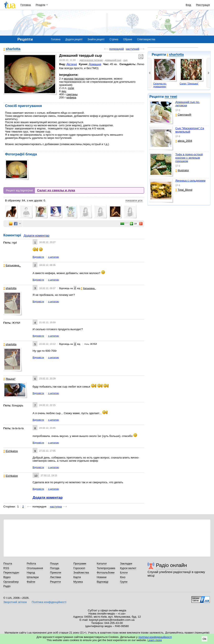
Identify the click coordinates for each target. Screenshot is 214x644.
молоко (80, 79)
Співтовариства (146, 39)
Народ (31, 573)
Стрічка (114, 39)
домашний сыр (113, 60)
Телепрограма (106, 568)
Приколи (55, 573)
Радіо (7, 586)
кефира (71, 97)
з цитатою (53, 257)
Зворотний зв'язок (15, 602)
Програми (80, 563)
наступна (56, 507)
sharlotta (176, 55)
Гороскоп (79, 568)
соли (71, 88)
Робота (31, 563)
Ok (204, 639)
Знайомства (81, 573)
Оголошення (35, 568)
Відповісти (38, 257)
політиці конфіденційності (155, 637)
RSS (6, 568)
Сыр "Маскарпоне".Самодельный (190, 130)
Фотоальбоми (106, 573)
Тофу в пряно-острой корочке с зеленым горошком (189, 158)
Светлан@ (183, 115)
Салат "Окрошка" (189, 84)
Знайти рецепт (96, 39)
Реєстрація (203, 5)
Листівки (55, 577)
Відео (7, 577)
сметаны (72, 94)
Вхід (189, 5)
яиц (64, 91)
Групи (124, 582)
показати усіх (134, 200)
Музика (78, 582)
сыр (125, 60)
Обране (128, 39)
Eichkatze (11, 451)
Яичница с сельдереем (190, 181)
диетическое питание (91, 60)
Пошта (8, 563)
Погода (55, 568)
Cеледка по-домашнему (160, 85)
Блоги (124, 573)
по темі (171, 97)
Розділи (41, 5)
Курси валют (128, 568)
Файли (31, 582)
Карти (77, 577)
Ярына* (9, 379)
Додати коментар (36, 235)
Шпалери (33, 577)
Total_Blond (184, 190)
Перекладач (11, 573)
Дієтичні (72, 64)
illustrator (182, 170)
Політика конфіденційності (49, 602)
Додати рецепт (74, 39)
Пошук (54, 563)
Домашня (95, 64)
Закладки (126, 563)
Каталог (102, 563)
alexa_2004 (184, 141)
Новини (102, 577)
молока (69, 79)
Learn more (155, 640)
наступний (132, 49)
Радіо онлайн (171, 565)
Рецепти (55, 582)
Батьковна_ (12, 265)
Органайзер (11, 582)
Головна (26, 5)
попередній (117, 49)
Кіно (123, 577)
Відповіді (103, 582)
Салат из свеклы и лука (56, 190)
